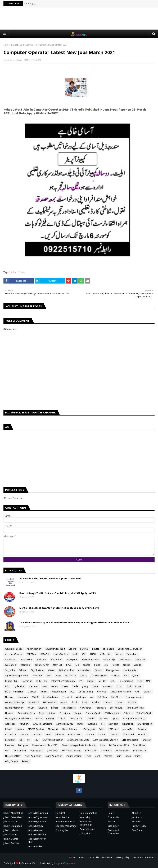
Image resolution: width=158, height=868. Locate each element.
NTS (112, 681)
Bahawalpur (56, 660)
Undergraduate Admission (18, 718)
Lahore (73, 649)
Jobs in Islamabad (13, 826)
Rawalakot (10, 740)
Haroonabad (50, 702)
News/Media (125, 660)
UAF (148, 681)
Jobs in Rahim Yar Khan (37, 840)
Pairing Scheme (74, 756)
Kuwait (8, 729)
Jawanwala (53, 751)
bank (75, 654)
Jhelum (31, 708)
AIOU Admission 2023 (78, 740)
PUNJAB (84, 649)
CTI (103, 724)
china (138, 756)
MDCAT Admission (14, 692)
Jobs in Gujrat (10, 822)
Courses (108, 702)
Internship (85, 817)
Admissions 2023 (65, 724)
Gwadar (148, 692)
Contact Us (113, 817)
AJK (106, 665)
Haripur (78, 713)
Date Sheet (116, 697)
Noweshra (23, 697)
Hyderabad (19, 686)
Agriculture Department (17, 676)
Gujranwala (11, 665)
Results (115, 665)
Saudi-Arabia (130, 670)
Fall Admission (126, 681)
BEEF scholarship (130, 740)
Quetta (87, 665)
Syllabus (128, 713)
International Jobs (90, 660)
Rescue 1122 (11, 681)
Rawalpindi (72, 660)
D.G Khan (102, 697)
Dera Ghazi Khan (99, 676)
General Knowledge (15, 702)
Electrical (60, 813)
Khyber (55, 708)
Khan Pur (90, 735)
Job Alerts (137, 817)
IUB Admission (145, 724)
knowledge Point (14, 60)
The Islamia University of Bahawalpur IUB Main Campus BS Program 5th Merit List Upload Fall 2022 (76, 622)
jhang (85, 686)
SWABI (35, 697)
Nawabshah (86, 708)
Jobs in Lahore (11, 830)
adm (119, 756)
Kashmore (107, 751)
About (82, 857)
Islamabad (109, 649)
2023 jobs (113, 729)
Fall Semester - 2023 (119, 745)
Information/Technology (63, 681)
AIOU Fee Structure (43, 724)
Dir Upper (23, 745)
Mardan (102, 681)
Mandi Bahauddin (71, 729)
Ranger (91, 681)
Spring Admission (135, 708)
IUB (77, 665)
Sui (29, 740)
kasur (85, 702)
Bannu (55, 686)
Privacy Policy (139, 826)
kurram (26, 761)
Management (113, 670)
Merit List (58, 665)
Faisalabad (132, 654)
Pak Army (140, 660)
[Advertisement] (79, 18)
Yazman (108, 756)
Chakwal (50, 718)
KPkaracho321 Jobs (71, 751)
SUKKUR (115, 676)
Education (38, 676)
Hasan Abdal (37, 751)
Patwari (98, 670)
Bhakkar (147, 740)
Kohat (14, 272)
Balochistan (27, 660)
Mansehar (115, 735)
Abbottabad (84, 670)
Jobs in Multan (35, 830)
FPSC (49, 676)
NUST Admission (33, 756)
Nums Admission (54, 756)
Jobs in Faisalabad (13, 817)
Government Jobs (14, 649)
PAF (81, 681)
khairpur (9, 713)
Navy (58, 676)
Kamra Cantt (91, 751)
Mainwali (104, 718)
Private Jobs (62, 830)
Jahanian (60, 735)
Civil (137, 692)
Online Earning (86, 692)
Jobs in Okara (10, 834)
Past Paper (138, 830)
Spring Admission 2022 (134, 718)
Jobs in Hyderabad (38, 822)
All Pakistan (106, 654)
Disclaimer (113, 826)
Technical (67, 697)
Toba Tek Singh (144, 713)
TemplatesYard (30, 863)
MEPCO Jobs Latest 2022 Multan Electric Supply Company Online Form (59, 608)
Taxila (75, 686)
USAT (98, 756)
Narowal (9, 697)
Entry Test (113, 724)
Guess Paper (20, 751)
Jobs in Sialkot (35, 846)
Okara (51, 670)
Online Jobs (89, 729)
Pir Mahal (143, 735)
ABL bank (24, 724)
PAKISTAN (31, 654)
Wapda (137, 665)
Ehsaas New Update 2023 (45, 745)
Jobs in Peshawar (37, 834)
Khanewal (107, 686)
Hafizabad (34, 702)
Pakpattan (101, 708)
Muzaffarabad (59, 692)
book (128, 756)
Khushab (43, 708)
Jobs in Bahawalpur (38, 813)
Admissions (11, 660)
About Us (137, 813)
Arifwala (142, 729)
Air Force (101, 692)
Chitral (95, 686)
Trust (88, 756)
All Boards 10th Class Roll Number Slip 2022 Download (50, 578)
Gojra (48, 735)
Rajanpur (34, 686)
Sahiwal (23, 670)
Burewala (92, 724)
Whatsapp (81, 697)
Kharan (102, 735)
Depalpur (37, 735)
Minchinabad (140, 751)
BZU (7, 686)
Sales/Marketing (50, 697)
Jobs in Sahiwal (11, 843)
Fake (103, 745)
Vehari (39, 718)
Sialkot (126, 665)
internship (26, 665)
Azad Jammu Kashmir (121, 692)
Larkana (20, 729)
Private (15, 45)
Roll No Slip (70, 676)
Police (97, 665)
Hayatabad (128, 724)
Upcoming (27, 681)
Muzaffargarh (69, 708)
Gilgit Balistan (37, 670)
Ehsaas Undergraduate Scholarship (79, 745)
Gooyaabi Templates (64, 863)
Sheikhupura (116, 708)
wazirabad (10, 724)
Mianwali (32, 692)
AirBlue (96, 702)
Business (10, 745)
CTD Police (10, 735)
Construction (76, 718)
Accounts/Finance (14, 654)
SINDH (93, 654)
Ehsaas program (134, 697)
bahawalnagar (42, 665)
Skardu (75, 702)
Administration (34, 649)
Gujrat (65, 686)
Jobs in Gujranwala (38, 817)
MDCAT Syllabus (36, 729)
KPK (83, 654)
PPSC (69, 665)
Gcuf (129, 686)
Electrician (65, 713)
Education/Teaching (55, 649)
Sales (102, 729)
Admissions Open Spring (105, 740)
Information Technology (86, 823)
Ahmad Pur (128, 729)
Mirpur (64, 702)
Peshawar (41, 660)
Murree (44, 692)
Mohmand (129, 735)
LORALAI (91, 718)
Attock (83, 676)
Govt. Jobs (85, 833)
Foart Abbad (139, 745)
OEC (72, 692)
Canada (24, 735)
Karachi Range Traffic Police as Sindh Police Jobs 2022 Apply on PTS (58, 593)
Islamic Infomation (14, 708)
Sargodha (10, 670)
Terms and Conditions (113, 832)
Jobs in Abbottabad (13, 813)
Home (6, 45)
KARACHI (45, 654)
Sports (116, 718)
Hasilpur (132, 702)
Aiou (126, 676)
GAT (7, 751)
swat (45, 686)
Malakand (53, 729)
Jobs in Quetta (11, 839)
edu (36, 740)
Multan (119, 654)
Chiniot (62, 718)
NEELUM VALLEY (13, 756)
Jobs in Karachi (36, 826)
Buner (80, 724)
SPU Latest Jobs (112, 713)
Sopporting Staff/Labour (130, 649)
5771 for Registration (53, 740)
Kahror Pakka (75, 735)
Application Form (26, 713)
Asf (92, 697)
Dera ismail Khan (47, 713)
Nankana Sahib (93, 713)
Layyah (139, 686)
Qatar (135, 676)
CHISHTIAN (42, 681)
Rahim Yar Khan (66, 670)
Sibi (21, 740)
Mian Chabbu (122, 751)
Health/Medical (61, 654)
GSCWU (120, 702)
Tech (140, 681)
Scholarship (109, 660)
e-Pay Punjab (12, 761)
